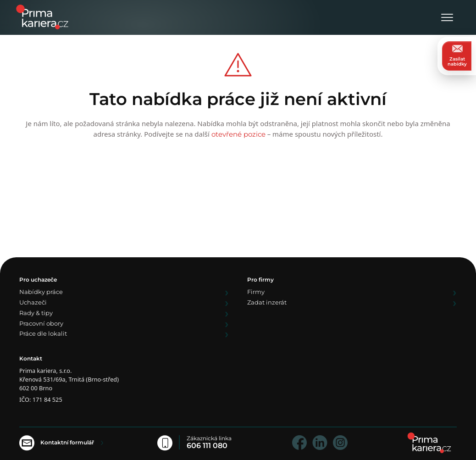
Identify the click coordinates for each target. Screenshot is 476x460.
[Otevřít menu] (447, 18)
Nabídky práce (41, 292)
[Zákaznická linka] (198, 442)
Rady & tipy (36, 313)
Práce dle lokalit (43, 334)
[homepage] (429, 443)
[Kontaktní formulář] (61, 442)
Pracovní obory (41, 324)
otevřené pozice (238, 134)
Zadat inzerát (267, 303)
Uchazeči (33, 303)
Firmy (256, 292)
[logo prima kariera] (42, 16)
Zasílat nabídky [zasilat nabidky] (457, 56)
